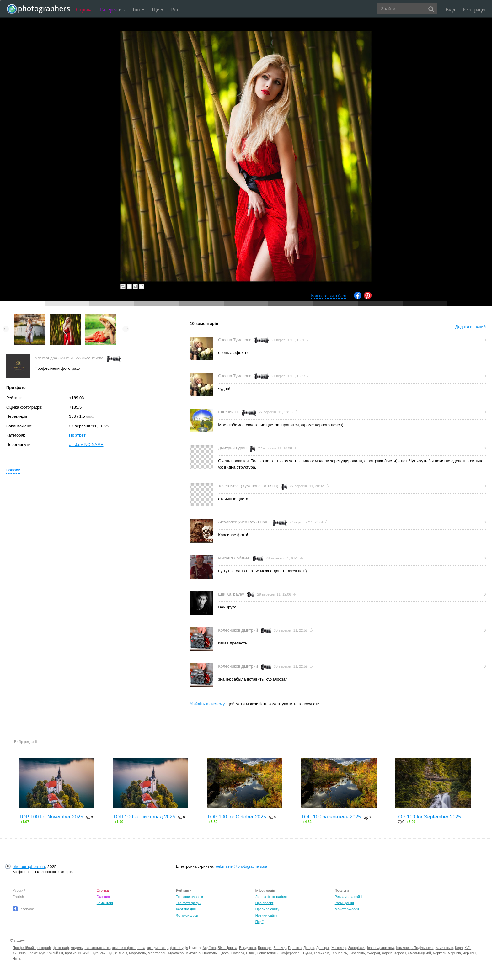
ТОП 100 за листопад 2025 (144, 817)
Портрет (77, 435)
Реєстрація (474, 10)
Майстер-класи (347, 909)
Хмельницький (419, 953)
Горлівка (295, 948)
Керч (459, 948)
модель (77, 948)
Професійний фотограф (32, 948)
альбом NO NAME (86, 445)
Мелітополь (157, 953)
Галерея (112, 10)
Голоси (13, 470)
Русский (19, 890)
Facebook (23, 909)
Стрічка (84, 10)
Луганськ (98, 953)
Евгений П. (228, 412)
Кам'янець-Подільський (415, 948)
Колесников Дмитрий (238, 630)
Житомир (339, 948)
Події (259, 922)
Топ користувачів (190, 897)
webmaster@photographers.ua (241, 866)
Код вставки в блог (329, 296)
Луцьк (112, 953)
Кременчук (36, 953)
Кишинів (19, 953)
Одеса (224, 953)
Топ (138, 10)
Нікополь (209, 953)
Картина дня (186, 909)
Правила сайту (267, 909)
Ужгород (373, 953)
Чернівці (470, 953)
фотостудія (179, 948)
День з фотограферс (272, 897)
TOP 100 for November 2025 (51, 817)
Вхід (450, 10)
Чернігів (454, 953)
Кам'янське (444, 948)
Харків (387, 953)
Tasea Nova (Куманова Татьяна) (248, 486)
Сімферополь (290, 953)
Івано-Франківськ (381, 948)
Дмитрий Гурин (232, 448)
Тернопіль (339, 953)
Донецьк (323, 948)
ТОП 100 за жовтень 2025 (331, 817)
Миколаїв (193, 953)
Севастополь (267, 953)
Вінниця (280, 948)
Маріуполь (137, 953)
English (18, 897)
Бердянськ (248, 948)
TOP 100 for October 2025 (237, 817)
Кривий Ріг (55, 953)
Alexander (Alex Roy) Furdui (244, 522)
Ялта (16, 958)
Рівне (250, 953)
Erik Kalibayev (231, 594)
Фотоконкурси (187, 915)
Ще (158, 10)
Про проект (264, 903)
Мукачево (176, 953)
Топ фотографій (189, 903)
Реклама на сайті (349, 897)
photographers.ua (29, 867)
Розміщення (344, 903)
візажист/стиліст (97, 948)
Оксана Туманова (235, 340)
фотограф (61, 948)
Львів (123, 953)
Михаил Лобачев (234, 558)
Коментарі (105, 903)
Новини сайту (266, 915)
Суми (307, 953)
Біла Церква (227, 948)
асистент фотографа (129, 948)
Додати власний (471, 327)
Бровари (265, 948)
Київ (468, 948)
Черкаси (440, 953)
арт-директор (158, 948)
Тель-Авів (321, 953)
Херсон (400, 953)
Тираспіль (357, 953)
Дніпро (309, 948)
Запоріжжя (357, 948)
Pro (174, 10)
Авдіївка (209, 948)
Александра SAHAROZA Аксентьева (69, 358)
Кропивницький (77, 953)
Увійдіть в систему (207, 704)
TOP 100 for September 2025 (428, 817)
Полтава (237, 953)
